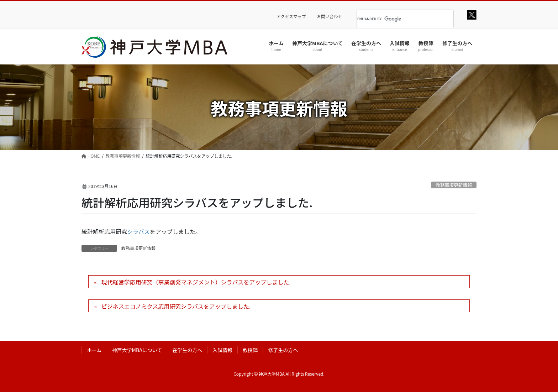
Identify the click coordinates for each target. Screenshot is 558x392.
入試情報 (222, 350)
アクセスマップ (291, 16)
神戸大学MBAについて (137, 350)
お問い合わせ (330, 16)
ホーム (94, 350)
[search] (396, 19)
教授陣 (250, 350)
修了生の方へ (283, 350)
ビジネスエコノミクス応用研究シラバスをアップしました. (176, 306)
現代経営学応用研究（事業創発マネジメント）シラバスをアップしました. (196, 282)
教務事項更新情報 (454, 185)
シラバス (138, 231)
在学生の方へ (187, 350)
